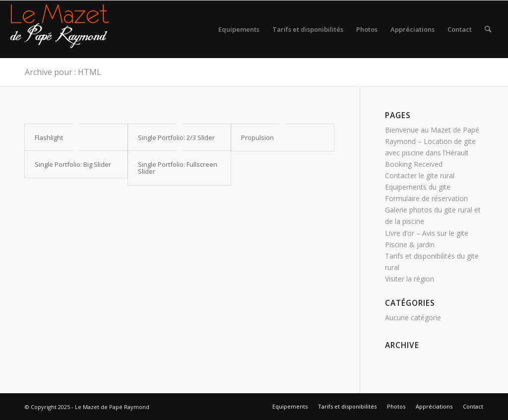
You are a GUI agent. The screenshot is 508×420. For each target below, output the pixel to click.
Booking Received (414, 164)
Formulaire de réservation (426, 198)
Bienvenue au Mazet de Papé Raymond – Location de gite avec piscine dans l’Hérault (432, 141)
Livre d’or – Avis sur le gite (427, 233)
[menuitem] (239, 29)
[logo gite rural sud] (60, 29)
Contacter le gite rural (420, 175)
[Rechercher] (488, 29)
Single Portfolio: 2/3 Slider (176, 138)
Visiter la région (410, 279)
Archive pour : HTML (63, 72)
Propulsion (257, 138)
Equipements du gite (418, 187)
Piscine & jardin (410, 245)
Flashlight (49, 138)
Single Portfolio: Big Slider (73, 164)
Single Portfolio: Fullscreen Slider (178, 168)
